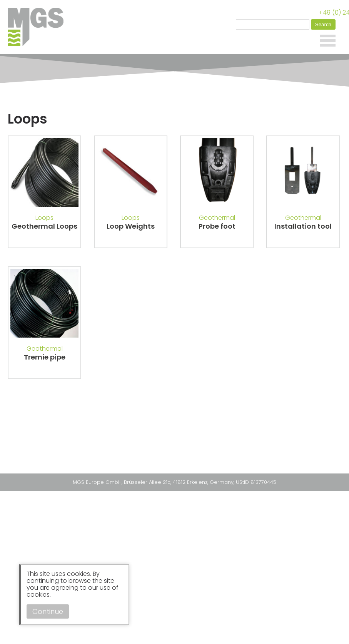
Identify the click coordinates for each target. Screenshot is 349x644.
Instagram (179, 451)
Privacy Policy (149, 464)
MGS (38, 27)
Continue (48, 611)
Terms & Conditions (199, 464)
